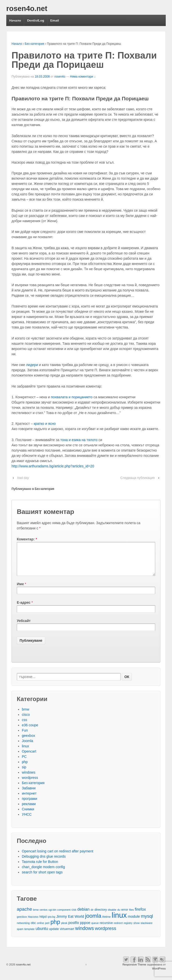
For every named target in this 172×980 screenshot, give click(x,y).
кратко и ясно (45, 424)
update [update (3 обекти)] (54, 935)
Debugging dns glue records (44, 862)
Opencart (29, 757)
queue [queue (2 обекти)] (95, 929)
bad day (23, 478)
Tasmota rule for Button (40, 868)
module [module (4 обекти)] (134, 922)
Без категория (35, 44)
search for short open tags (42, 878)
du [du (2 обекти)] (119, 916)
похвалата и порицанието (72, 397)
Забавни (29, 794)
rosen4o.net (27, 9)
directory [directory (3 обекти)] (101, 916)
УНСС (27, 820)
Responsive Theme (134, 970)
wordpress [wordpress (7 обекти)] (105, 934)
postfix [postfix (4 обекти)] (74, 929)
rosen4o (60, 77)
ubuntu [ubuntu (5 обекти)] (42, 934)
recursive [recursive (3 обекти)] (106, 929)
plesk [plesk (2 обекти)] (64, 929)
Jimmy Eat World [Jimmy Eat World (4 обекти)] (70, 922)
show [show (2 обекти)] (137, 929)
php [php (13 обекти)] (55, 928)
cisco (26, 721)
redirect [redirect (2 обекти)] (118, 929)
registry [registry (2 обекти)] (128, 929)
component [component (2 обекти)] (64, 916)
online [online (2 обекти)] (40, 929)
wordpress (30, 784)
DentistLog (36, 20)
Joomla (27, 747)
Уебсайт (24, 627)
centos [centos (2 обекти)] (44, 916)
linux (25, 752)
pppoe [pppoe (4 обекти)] (85, 929)
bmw (26, 715)
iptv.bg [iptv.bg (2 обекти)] (52, 923)
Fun (25, 736)
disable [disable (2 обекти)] (112, 916)
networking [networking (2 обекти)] (23, 929)
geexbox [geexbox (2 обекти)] (22, 923)
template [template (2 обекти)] (29, 935)
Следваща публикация (138, 478)
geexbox (28, 742)
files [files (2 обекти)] (132, 916)
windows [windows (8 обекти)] (85, 934)
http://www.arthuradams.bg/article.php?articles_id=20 (53, 466)
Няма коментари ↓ (83, 77)
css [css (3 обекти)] (74, 916)
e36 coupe (30, 731)
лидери (32, 365)
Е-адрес (24, 608)
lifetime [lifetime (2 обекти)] (107, 923)
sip (24, 773)
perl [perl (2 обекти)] (47, 929)
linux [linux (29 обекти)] (119, 921)
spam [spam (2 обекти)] (20, 935)
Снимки (28, 815)
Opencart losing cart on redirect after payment (58, 857)
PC (24, 763)
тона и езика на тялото (79, 440)
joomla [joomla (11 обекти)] (93, 922)
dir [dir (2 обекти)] (92, 916)
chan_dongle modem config (43, 873)
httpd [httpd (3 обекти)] (43, 923)
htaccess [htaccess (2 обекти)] (33, 923)
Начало (15, 20)
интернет (29, 799)
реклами (29, 810)
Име (20, 590)
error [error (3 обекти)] (125, 916)
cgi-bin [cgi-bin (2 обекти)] (52, 916)
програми (29, 805)
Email (55, 20)
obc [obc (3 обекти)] (33, 929)
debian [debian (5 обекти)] (83, 915)
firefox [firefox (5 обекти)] (140, 915)
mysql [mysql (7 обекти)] (147, 922)
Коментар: (27, 539)
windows (29, 778)
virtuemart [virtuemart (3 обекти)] (67, 935)
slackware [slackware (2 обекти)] (147, 929)
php (25, 768)
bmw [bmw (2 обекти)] (36, 916)
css (24, 726)
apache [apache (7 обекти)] (24, 915)
